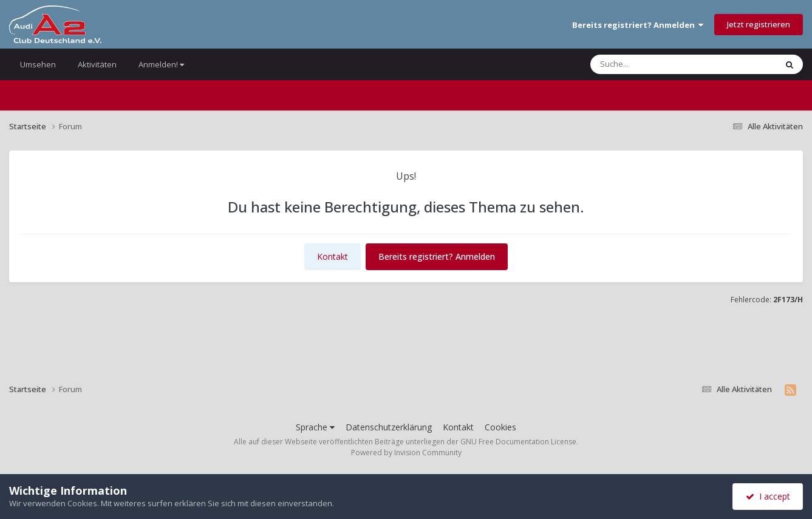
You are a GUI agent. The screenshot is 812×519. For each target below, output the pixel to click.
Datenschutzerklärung (389, 427)
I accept (768, 496)
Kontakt (333, 256)
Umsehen (38, 64)
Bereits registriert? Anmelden (638, 25)
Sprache (315, 427)
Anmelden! (161, 64)
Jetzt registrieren (759, 24)
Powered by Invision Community (406, 453)
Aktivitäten (97, 64)
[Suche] (657, 64)
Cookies (500, 427)
